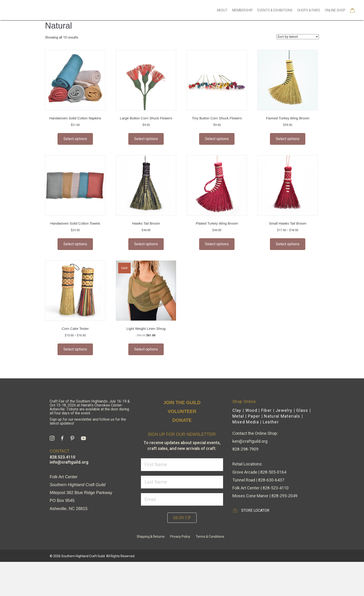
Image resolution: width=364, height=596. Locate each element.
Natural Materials (282, 437)
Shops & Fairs (309, 17)
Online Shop (335, 17)
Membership (242, 17)
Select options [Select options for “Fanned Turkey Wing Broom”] (288, 160)
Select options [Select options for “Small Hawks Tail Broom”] (288, 265)
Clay (237, 431)
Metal (238, 437)
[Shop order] (298, 58)
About (222, 17)
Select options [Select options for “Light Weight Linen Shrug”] (146, 370)
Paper (254, 437)
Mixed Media (246, 443)
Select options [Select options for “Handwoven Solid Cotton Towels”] (75, 265)
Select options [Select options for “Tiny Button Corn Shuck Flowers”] (217, 160)
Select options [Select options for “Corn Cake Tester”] (75, 370)
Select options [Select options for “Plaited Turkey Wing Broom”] (217, 265)
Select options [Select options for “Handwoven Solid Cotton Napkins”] (75, 160)
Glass (302, 431)
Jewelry (284, 431)
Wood (251, 431)
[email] (182, 521)
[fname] (182, 486)
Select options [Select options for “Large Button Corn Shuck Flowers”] (146, 160)
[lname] (182, 503)
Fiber (266, 431)
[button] (182, 539)
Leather (271, 443)
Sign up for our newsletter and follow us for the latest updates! (88, 442)
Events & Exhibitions (275, 17)
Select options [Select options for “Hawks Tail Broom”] (146, 265)
